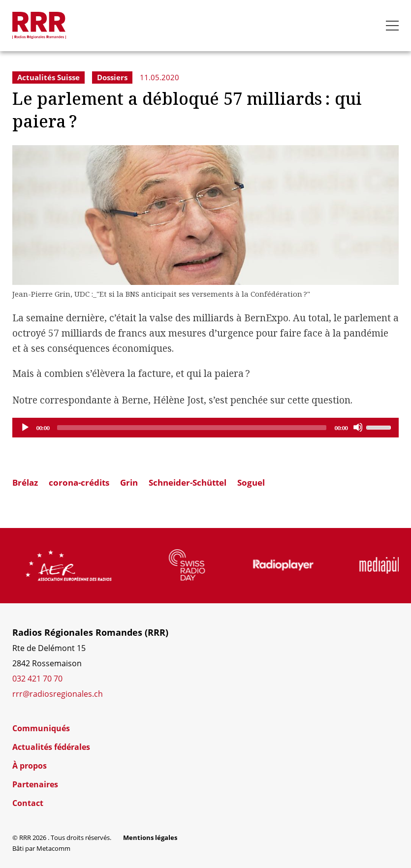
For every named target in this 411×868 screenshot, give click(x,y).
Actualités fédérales (51, 747)
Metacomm (53, 848)
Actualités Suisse (48, 77)
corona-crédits (79, 482)
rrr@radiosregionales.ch (58, 694)
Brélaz (25, 482)
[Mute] (358, 427)
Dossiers (112, 77)
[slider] (192, 428)
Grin (129, 482)
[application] (205, 428)
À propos (30, 766)
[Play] (25, 427)
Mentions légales (150, 837)
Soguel (251, 482)
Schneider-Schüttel (188, 482)
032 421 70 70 (37, 679)
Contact (28, 803)
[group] (91, 565)
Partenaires (35, 784)
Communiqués (41, 728)
